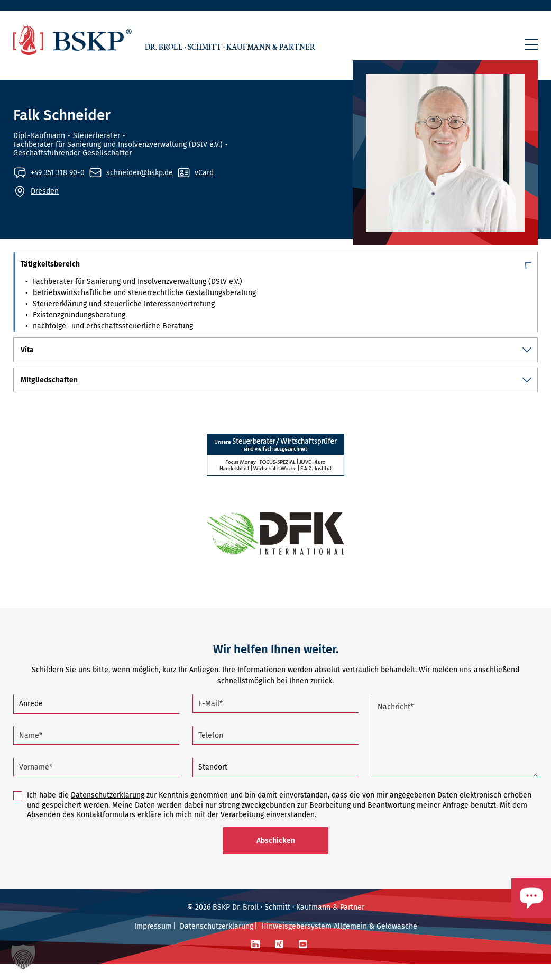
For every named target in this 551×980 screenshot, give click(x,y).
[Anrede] (96, 720)
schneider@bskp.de (140, 173)
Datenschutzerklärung (108, 811)
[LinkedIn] (255, 960)
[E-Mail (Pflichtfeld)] (275, 720)
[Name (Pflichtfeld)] (96, 751)
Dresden (45, 191)
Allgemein (350, 942)
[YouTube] (303, 960)
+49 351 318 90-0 (58, 173)
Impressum (153, 942)
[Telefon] (275, 751)
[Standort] (275, 784)
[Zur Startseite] (72, 39)
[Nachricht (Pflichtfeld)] (455, 752)
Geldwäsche (397, 942)
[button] (531, 44)
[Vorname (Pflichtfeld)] (96, 783)
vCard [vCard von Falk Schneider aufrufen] (204, 173)
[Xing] (279, 960)
